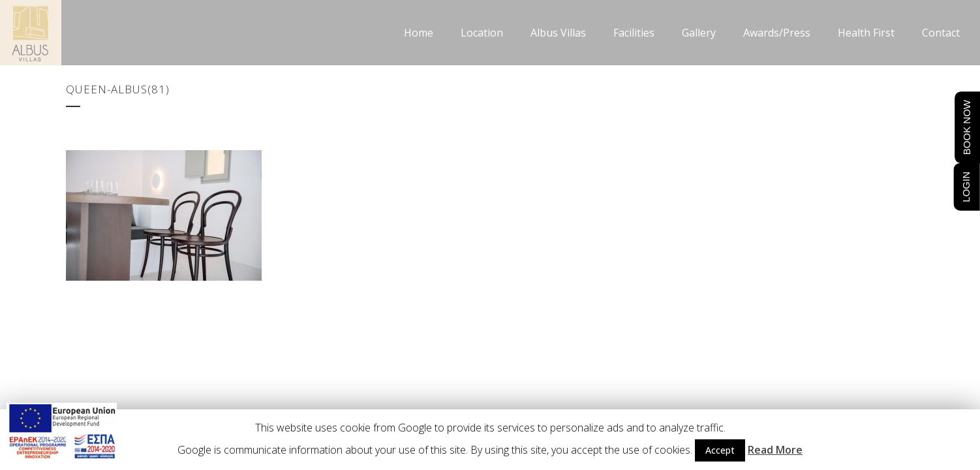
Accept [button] (720, 450)
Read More (775, 450)
